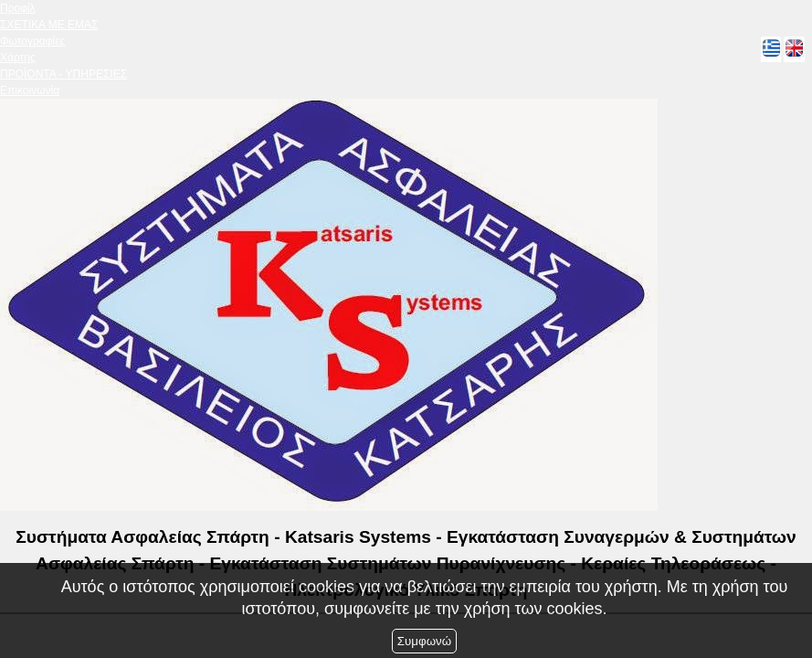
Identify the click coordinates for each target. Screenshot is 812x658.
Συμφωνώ (424, 641)
